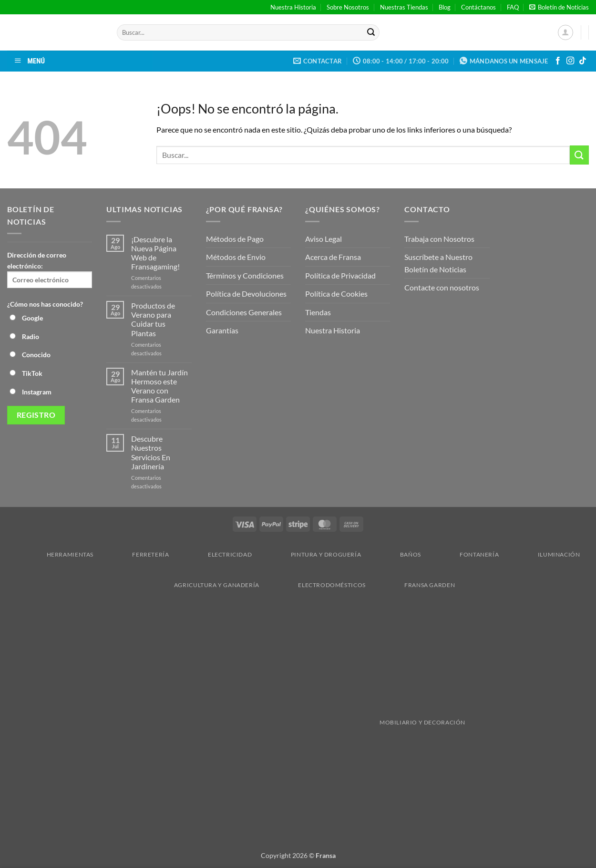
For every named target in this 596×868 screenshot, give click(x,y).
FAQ (513, 7)
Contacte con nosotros (442, 287)
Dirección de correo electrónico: (50, 269)
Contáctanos (478, 7)
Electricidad (213, 554)
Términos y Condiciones (245, 275)
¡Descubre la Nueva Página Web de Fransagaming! (155, 253)
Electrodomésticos (315, 585)
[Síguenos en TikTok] (583, 61)
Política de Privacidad (340, 275)
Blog (445, 7)
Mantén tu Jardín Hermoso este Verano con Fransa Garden (159, 386)
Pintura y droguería (310, 554)
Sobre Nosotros (348, 7)
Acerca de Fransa (333, 257)
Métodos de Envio (236, 257)
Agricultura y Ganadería (200, 585)
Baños (394, 554)
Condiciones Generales (244, 312)
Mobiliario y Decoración (299, 722)
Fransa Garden (413, 585)
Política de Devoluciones (246, 294)
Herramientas (54, 554)
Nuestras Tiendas (404, 7)
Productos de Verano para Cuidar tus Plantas (153, 319)
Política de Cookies (336, 294)
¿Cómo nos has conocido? (45, 304)
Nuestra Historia (293, 7)
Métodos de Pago (235, 239)
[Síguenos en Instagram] (570, 61)
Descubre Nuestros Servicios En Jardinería (151, 452)
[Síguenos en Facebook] (558, 61)
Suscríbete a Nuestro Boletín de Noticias (438, 263)
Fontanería (463, 554)
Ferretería (134, 554)
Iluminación (543, 554)
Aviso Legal (324, 239)
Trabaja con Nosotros (439, 239)
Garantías (222, 330)
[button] (559, 7)
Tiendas (318, 312)
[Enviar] (371, 32)
